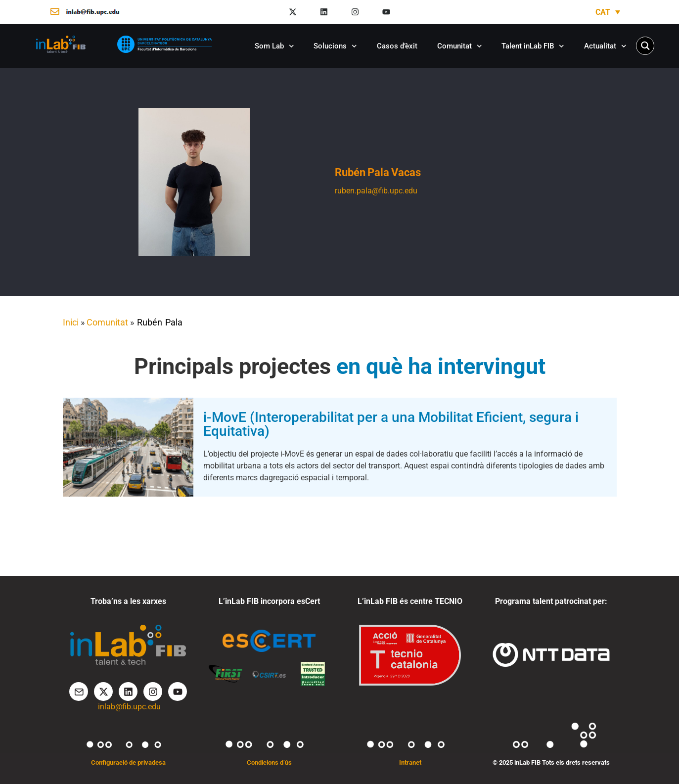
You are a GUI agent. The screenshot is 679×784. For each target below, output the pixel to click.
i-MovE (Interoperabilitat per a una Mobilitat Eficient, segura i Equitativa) (391, 424)
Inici (71, 322)
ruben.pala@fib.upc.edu (376, 191)
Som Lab (274, 46)
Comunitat (460, 46)
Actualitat (605, 46)
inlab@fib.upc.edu (129, 707)
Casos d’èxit (397, 46)
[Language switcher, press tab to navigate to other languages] (608, 12)
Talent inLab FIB (533, 46)
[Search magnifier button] (645, 46)
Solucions (335, 46)
